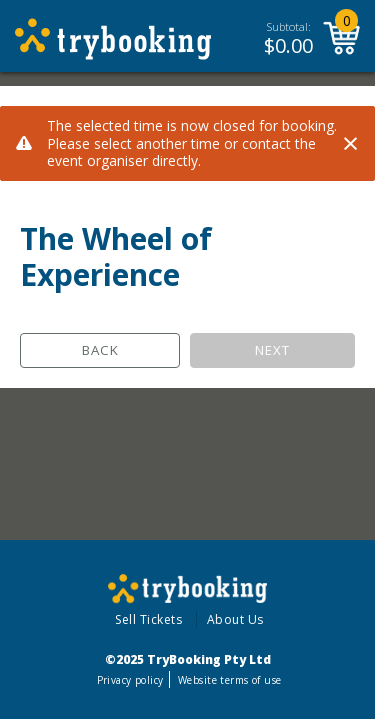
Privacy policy (130, 680)
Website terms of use (229, 680)
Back (100, 350)
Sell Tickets (148, 619)
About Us (235, 619)
